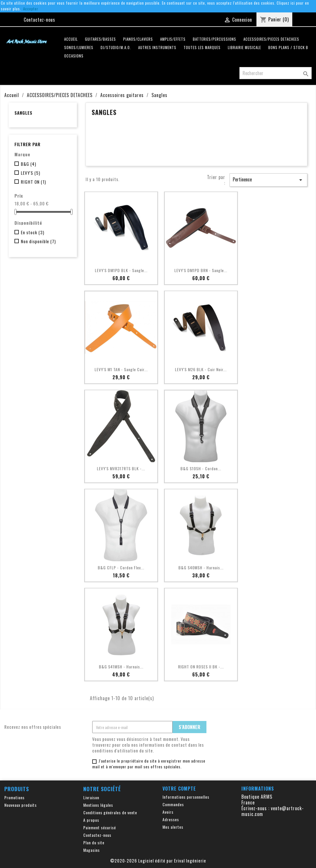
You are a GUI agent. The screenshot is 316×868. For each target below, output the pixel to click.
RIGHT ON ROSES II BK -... (201, 667)
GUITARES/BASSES (100, 39)
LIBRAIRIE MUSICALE (244, 48)
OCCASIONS (74, 56)
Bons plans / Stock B (288, 48)
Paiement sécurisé (100, 827)
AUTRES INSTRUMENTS (157, 48)
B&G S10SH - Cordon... (201, 468)
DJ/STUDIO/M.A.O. (116, 48)
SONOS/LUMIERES (79, 48)
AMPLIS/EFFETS (173, 39)
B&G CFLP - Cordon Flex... (121, 567)
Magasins (92, 850)
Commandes (173, 804)
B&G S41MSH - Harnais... (121, 667)
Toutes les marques (202, 48)
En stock (33, 232)
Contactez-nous (39, 20)
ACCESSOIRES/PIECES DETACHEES (271, 39)
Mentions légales (98, 805)
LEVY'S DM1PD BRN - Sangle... (201, 270)
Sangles (23, 113)
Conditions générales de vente (110, 812)
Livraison (91, 797)
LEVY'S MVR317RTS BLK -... (121, 468)
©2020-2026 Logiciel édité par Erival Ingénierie (158, 860)
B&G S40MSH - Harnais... (201, 567)
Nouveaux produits (21, 805)
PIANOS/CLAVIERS (138, 39)
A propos (91, 820)
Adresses (171, 819)
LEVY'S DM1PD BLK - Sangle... (121, 270)
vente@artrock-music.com (273, 811)
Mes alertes (173, 827)
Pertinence (268, 180)
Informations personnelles (186, 797)
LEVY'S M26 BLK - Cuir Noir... (201, 369)
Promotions (14, 797)
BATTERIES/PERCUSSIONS (215, 39)
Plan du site (94, 842)
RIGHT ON (33, 182)
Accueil (71, 39)
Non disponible (38, 241)
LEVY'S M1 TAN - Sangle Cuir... (121, 369)
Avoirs (168, 812)
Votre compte (179, 789)
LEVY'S (31, 173)
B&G (28, 164)
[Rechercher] (276, 73)
